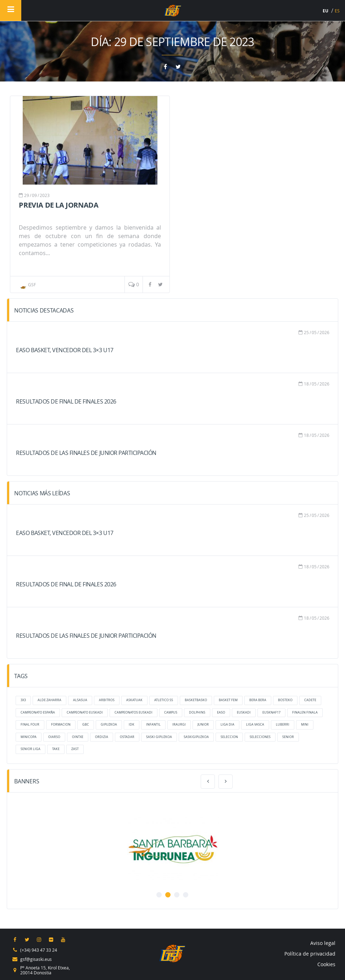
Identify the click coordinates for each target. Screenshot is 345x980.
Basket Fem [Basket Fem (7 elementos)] (228, 700)
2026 (324, 332)
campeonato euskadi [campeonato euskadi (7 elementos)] (85, 713)
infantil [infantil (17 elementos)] (153, 725)
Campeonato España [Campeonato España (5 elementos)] (38, 713)
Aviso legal (323, 943)
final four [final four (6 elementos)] (30, 725)
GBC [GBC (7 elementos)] (86, 725)
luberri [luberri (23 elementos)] (283, 725)
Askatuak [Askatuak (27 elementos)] (134, 700)
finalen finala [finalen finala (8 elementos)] (305, 713)
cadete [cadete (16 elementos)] (310, 700)
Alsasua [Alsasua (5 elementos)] (80, 700)
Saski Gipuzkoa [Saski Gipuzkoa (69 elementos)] (159, 737)
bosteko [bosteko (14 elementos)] (285, 700)
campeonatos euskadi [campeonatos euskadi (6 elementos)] (133, 713)
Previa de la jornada (59, 205)
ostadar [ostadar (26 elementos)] (127, 737)
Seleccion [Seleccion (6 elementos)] (229, 737)
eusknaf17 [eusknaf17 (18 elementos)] (271, 713)
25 (306, 332)
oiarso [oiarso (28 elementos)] (54, 737)
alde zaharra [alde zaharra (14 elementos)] (49, 700)
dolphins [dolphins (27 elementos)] (197, 713)
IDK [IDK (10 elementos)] (132, 725)
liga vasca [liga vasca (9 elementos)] (255, 725)
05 (314, 332)
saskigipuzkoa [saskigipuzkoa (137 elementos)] (196, 737)
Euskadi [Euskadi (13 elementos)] (244, 713)
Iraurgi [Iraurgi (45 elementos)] (179, 725)
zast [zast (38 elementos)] (75, 749)
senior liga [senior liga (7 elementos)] (30, 749)
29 (27, 195)
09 (34, 195)
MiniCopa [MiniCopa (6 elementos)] (29, 737)
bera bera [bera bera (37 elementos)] (258, 700)
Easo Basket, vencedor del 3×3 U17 (65, 350)
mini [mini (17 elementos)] (305, 725)
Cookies (326, 964)
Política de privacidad (310, 954)
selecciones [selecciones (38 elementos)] (260, 737)
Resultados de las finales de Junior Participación (86, 453)
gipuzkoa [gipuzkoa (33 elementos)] (109, 725)
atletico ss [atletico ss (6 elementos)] (164, 700)
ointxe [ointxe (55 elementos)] (78, 737)
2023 (45, 195)
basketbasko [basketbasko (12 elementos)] (196, 700)
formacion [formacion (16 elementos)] (61, 725)
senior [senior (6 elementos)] (288, 737)
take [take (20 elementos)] (56, 749)
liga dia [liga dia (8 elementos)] (227, 725)
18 (306, 384)
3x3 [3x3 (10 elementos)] (23, 700)
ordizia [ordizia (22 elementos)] (102, 737)
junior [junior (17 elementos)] (203, 725)
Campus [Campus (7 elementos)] (171, 713)
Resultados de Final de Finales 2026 (66, 401)
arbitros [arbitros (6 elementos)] (107, 700)
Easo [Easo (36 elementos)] (221, 713)
